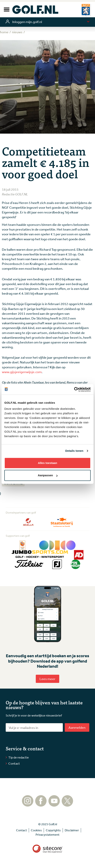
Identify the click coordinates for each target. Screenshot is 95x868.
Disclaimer (72, 830)
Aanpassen (48, 475)
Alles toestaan (47, 463)
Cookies (36, 830)
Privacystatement (47, 835)
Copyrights (53, 830)
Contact (14, 763)
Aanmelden (77, 727)
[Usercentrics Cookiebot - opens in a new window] (74, 389)
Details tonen (74, 451)
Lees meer (47, 679)
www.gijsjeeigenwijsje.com (22, 372)
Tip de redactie (19, 757)
